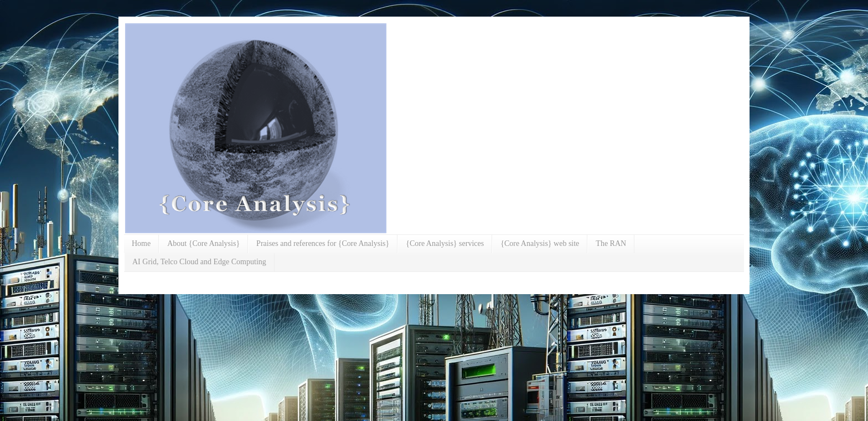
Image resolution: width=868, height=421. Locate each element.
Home (141, 243)
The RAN (611, 243)
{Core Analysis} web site (540, 243)
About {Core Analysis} (203, 243)
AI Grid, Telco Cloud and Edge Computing (199, 262)
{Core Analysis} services (445, 243)
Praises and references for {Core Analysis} (323, 243)
